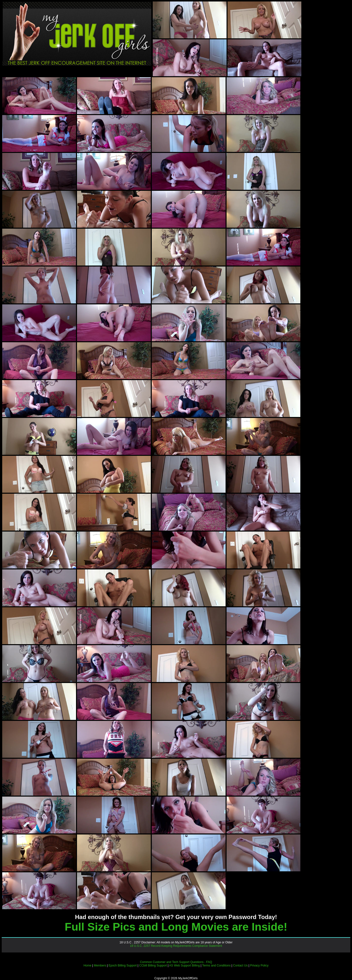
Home (88, 965)
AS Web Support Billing (185, 965)
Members (100, 965)
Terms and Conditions (216, 965)
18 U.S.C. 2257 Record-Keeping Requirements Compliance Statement (176, 946)
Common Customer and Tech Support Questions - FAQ (176, 962)
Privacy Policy (259, 965)
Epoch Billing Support (123, 965)
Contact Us (240, 965)
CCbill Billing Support (153, 965)
